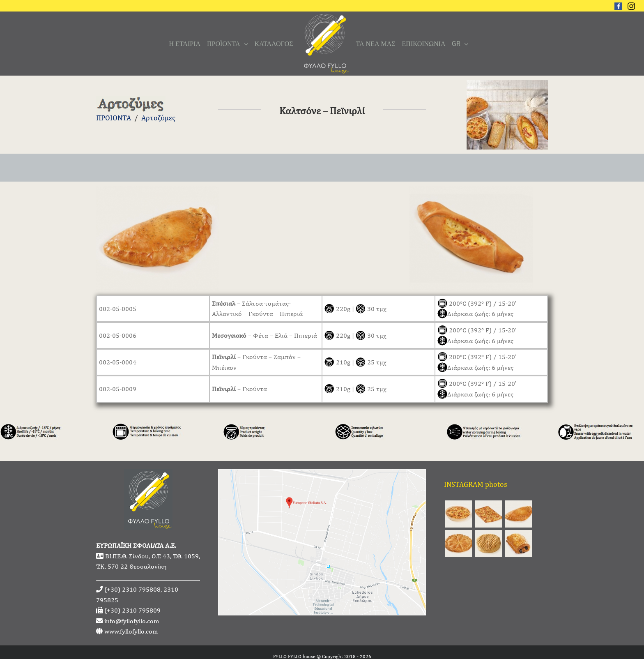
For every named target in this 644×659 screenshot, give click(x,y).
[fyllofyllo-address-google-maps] (322, 475)
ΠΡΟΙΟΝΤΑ (114, 118)
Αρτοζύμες (158, 118)
